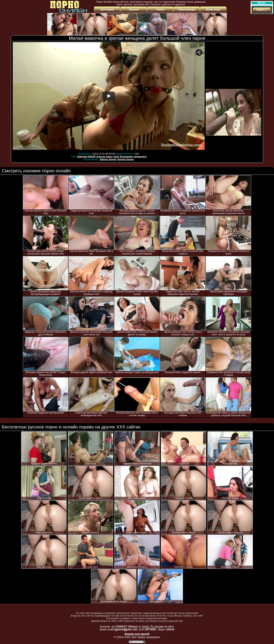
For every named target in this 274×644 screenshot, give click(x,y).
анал (116, 157)
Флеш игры (213, 10)
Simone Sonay (126, 159)
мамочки (82, 157)
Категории (107, 10)
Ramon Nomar (108, 159)
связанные (140, 157)
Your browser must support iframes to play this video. (109, 97)
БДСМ (92, 157)
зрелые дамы (104, 157)
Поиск (160, 10)
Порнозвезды (187, 10)
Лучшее (134, 10)
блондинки (126, 157)
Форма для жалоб (137, 634)
